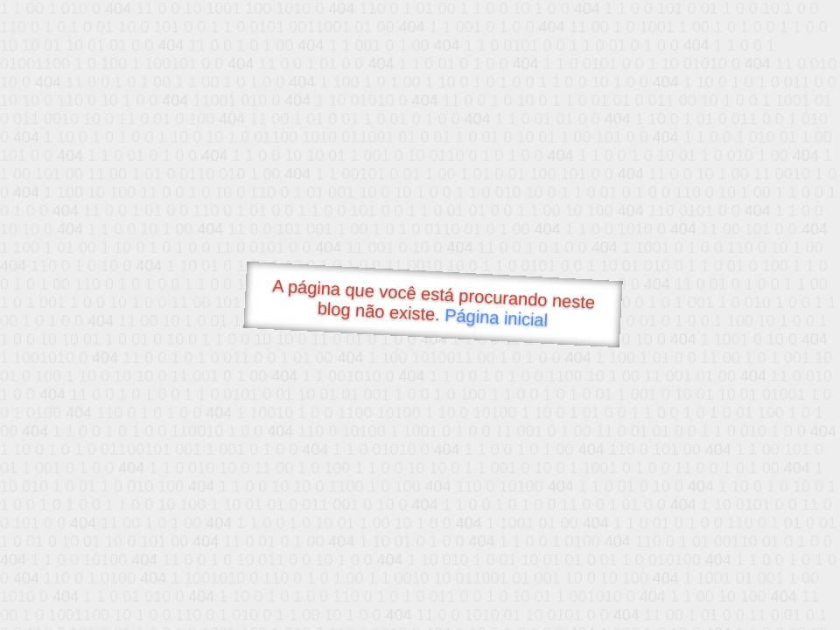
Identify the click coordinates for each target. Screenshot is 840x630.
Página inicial (497, 318)
